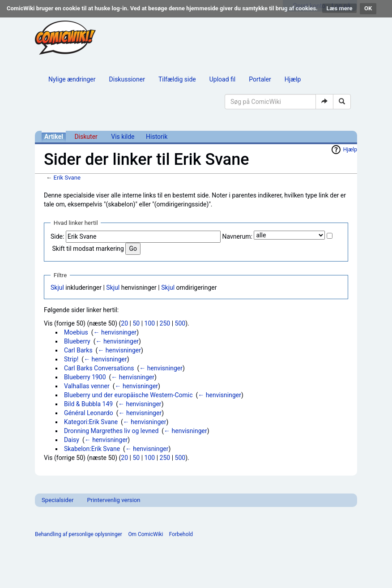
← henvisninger (115, 332)
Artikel (54, 137)
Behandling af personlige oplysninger (79, 534)
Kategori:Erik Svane (91, 422)
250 (165, 323)
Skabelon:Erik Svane (92, 449)
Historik (157, 137)
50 (136, 323)
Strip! (71, 359)
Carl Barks (78, 350)
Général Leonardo (89, 413)
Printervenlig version (113, 500)
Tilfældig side (177, 79)
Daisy (72, 440)
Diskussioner (127, 79)
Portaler (260, 79)
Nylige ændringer (72, 79)
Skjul (57, 288)
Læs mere (340, 8)
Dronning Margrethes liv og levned (111, 431)
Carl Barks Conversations (99, 368)
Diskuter (86, 137)
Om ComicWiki (145, 534)
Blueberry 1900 (85, 377)
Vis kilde (123, 137)
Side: (57, 236)
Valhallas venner (87, 386)
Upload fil (222, 79)
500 (180, 323)
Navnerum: (237, 236)
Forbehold (181, 534)
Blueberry (77, 341)
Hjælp (293, 79)
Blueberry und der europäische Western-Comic (128, 395)
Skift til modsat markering (88, 249)
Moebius (76, 332)
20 (124, 323)
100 (150, 323)
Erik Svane (67, 178)
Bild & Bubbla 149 (88, 404)
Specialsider (58, 500)
